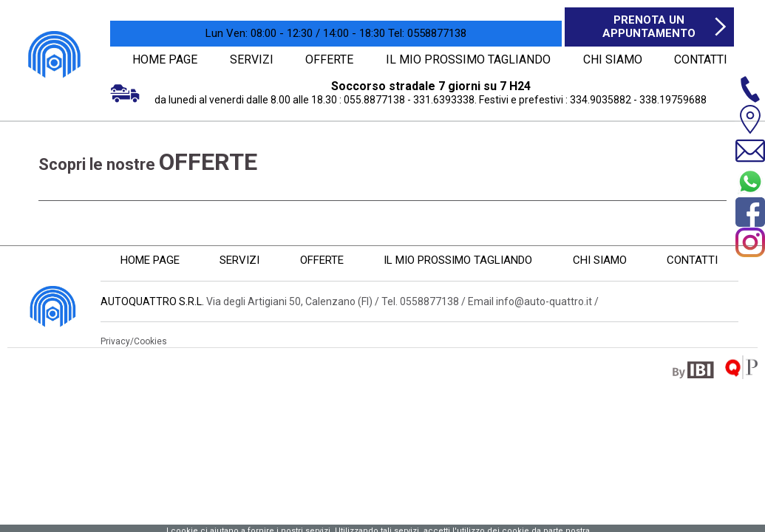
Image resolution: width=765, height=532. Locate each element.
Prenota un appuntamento (649, 27)
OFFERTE (334, 59)
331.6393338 (444, 99)
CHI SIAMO (608, 59)
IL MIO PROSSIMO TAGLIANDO (468, 59)
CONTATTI (699, 59)
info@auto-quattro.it (544, 301)
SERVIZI (254, 59)
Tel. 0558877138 (420, 301)
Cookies (150, 341)
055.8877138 (374, 99)
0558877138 (427, 33)
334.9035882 (601, 99)
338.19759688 (673, 99)
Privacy (115, 341)
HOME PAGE (165, 59)
